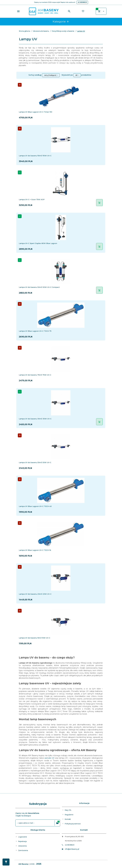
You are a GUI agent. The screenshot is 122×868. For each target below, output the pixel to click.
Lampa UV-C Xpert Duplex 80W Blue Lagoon (38, 243)
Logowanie (23, 837)
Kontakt (68, 819)
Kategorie (61, 21)
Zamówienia (23, 850)
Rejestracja (22, 841)
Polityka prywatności (73, 824)
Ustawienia (22, 846)
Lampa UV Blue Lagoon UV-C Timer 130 (35, 112)
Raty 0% (68, 810)
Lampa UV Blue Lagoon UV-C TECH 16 (35, 550)
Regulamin (69, 815)
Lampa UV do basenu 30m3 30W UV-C (35, 419)
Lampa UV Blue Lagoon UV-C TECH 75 (35, 331)
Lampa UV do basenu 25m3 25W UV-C (35, 594)
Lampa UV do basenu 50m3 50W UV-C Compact (39, 287)
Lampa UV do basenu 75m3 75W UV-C (35, 375)
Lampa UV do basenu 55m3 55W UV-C (35, 462)
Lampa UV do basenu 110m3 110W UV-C (35, 156)
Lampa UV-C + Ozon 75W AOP (32, 199)
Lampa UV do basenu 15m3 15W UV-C (34, 638)
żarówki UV (49, 758)
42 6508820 (82, 2)
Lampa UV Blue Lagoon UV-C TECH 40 (35, 506)
